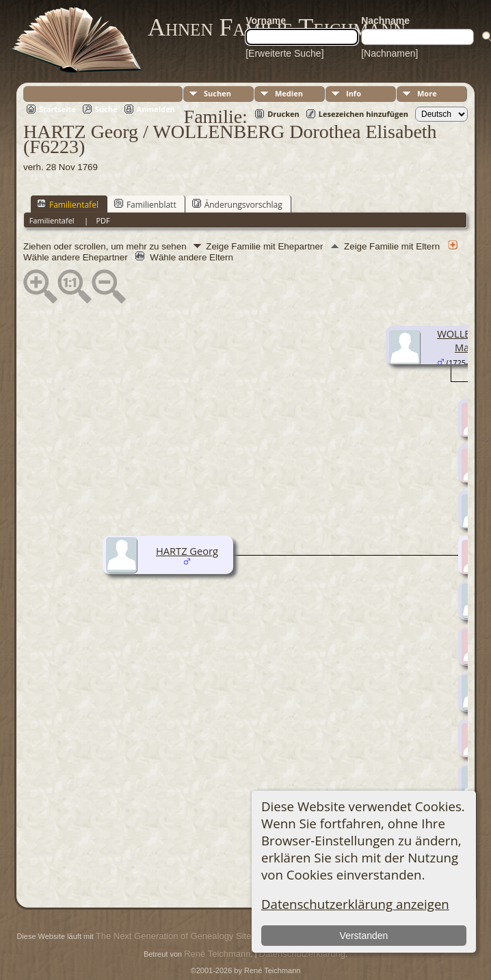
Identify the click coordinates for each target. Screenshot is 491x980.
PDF (103, 220)
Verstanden (364, 936)
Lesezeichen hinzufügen (363, 114)
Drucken (283, 114)
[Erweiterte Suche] (284, 53)
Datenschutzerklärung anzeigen (355, 904)
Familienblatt (145, 204)
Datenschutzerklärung (302, 954)
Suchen (217, 93)
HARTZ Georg (187, 551)
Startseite (57, 109)
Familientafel (68, 204)
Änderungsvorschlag (237, 204)
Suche (106, 109)
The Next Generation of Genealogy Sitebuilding (189, 936)
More (427, 93)
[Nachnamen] (389, 53)
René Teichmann (217, 954)
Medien (289, 93)
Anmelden (156, 109)
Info (354, 93)
